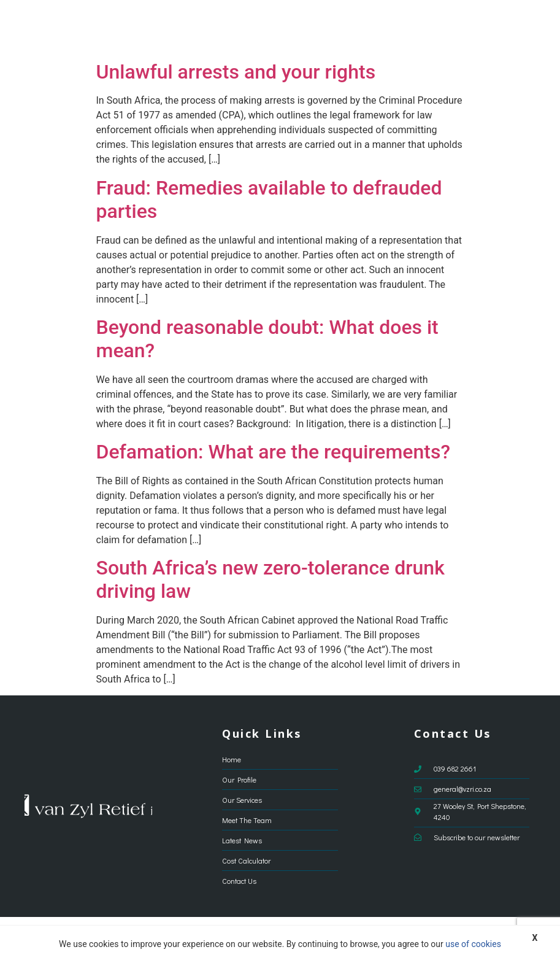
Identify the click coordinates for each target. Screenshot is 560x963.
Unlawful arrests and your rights (236, 72)
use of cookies (473, 944)
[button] (527, 28)
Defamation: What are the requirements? (273, 452)
